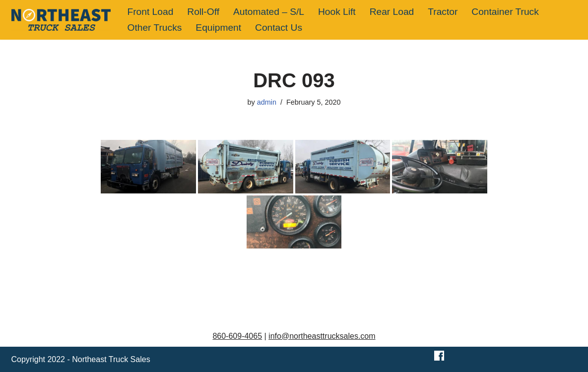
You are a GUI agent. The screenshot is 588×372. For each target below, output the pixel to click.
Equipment (218, 28)
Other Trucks (155, 28)
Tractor (443, 12)
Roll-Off (203, 12)
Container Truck (505, 12)
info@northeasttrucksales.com (322, 336)
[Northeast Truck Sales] (61, 20)
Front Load (151, 12)
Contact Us (279, 28)
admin (267, 102)
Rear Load (392, 12)
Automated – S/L (269, 12)
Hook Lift (337, 12)
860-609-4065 (237, 336)
